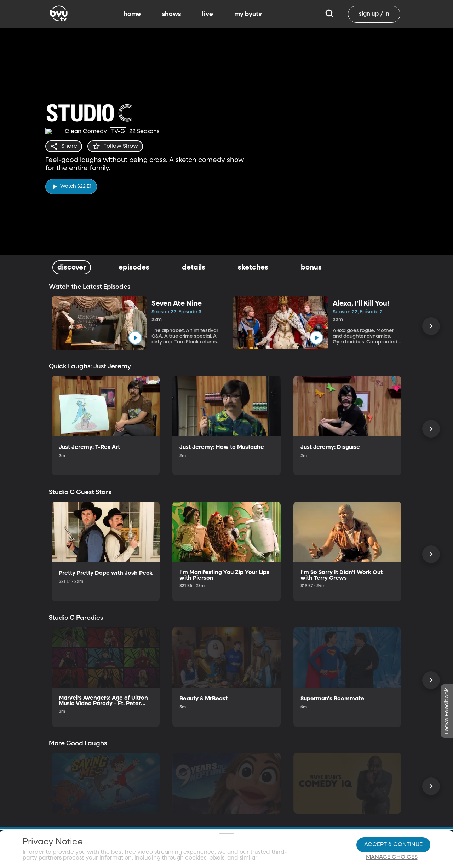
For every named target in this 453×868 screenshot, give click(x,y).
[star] (116, 146)
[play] (71, 186)
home (132, 14)
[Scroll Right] (431, 326)
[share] (64, 146)
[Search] (329, 14)
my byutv (248, 14)
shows (171, 14)
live (208, 14)
